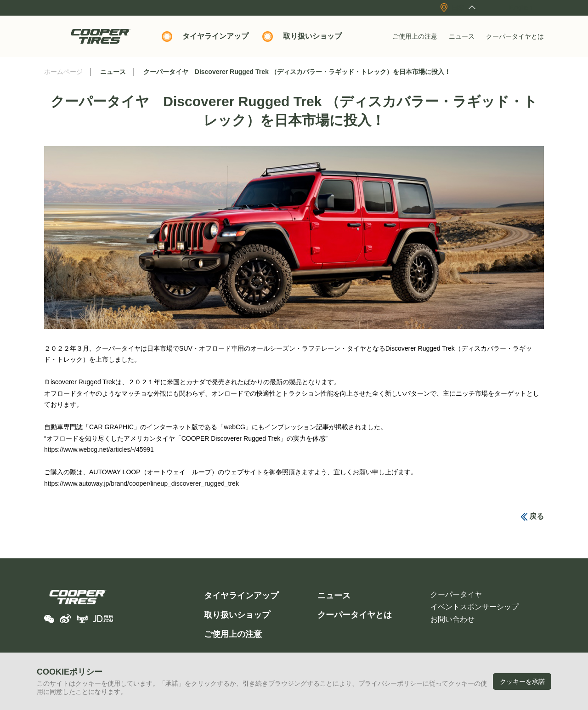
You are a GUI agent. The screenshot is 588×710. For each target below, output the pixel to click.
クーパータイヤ (456, 594)
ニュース (462, 36)
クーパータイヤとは (515, 36)
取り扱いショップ (312, 36)
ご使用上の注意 (415, 36)
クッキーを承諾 (522, 682)
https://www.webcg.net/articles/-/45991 (99, 449)
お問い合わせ (452, 619)
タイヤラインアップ (215, 36)
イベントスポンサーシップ (475, 607)
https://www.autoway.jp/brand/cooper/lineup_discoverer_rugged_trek (141, 483)
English (521, 7)
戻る (537, 516)
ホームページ (63, 72)
